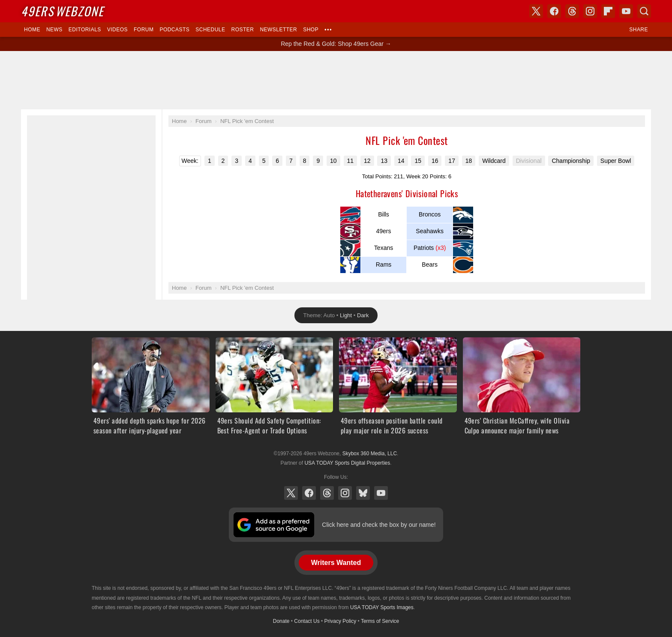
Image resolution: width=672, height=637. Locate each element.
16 (435, 161)
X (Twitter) (291, 493)
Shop (311, 30)
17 (452, 161)
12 (367, 161)
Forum (144, 30)
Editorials (85, 30)
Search (644, 11)
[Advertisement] (336, 80)
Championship (571, 161)
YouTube (381, 493)
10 (333, 161)
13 (384, 161)
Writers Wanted (336, 563)
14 (401, 161)
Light (346, 315)
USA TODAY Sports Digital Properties (347, 463)
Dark (363, 315)
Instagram (345, 493)
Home (32, 30)
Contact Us (307, 621)
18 (469, 161)
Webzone (62, 11)
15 (418, 161)
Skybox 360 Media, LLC (370, 454)
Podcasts (174, 30)
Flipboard (608, 11)
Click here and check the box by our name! (379, 525)
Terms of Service (380, 621)
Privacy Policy (340, 621)
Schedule (210, 30)
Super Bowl (616, 161)
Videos (117, 30)
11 (351, 161)
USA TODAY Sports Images (382, 607)
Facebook (309, 493)
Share (639, 30)
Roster (242, 30)
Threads (327, 493)
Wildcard (494, 161)
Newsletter (278, 30)
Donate (281, 621)
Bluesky (363, 493)
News (54, 30)
